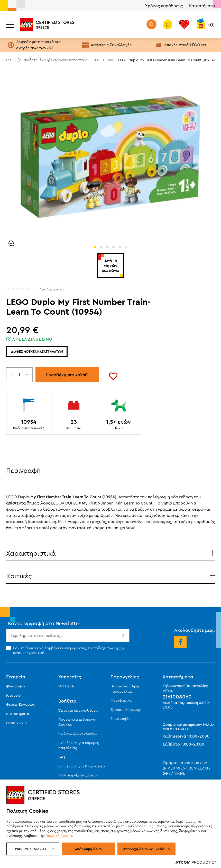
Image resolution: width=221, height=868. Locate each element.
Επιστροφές (120, 719)
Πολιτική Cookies (59, 836)
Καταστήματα (202, 6)
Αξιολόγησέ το (51, 289)
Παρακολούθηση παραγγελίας (125, 689)
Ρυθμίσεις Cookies (30, 849)
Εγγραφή (123, 635)
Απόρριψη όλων (89, 849)
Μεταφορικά (121, 700)
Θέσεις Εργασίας (21, 704)
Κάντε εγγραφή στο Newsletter (44, 623)
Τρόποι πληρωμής (126, 710)
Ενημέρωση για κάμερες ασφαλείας (79, 745)
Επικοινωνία (16, 723)
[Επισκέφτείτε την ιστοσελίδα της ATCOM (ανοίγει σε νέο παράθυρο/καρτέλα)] (196, 862)
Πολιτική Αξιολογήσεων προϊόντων (79, 778)
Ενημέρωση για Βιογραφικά (82, 766)
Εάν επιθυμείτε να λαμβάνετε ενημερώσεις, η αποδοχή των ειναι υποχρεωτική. (65, 650)
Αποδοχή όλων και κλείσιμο (146, 849)
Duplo (108, 60)
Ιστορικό (13, 695)
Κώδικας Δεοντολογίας (78, 733)
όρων (120, 648)
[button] (95, 247)
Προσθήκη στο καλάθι (67, 375)
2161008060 (177, 697)
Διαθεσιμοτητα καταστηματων (37, 351)
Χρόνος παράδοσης (164, 6)
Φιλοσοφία (16, 686)
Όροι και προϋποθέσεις (78, 710)
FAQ (62, 757)
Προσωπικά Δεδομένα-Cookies (77, 722)
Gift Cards (66, 686)
